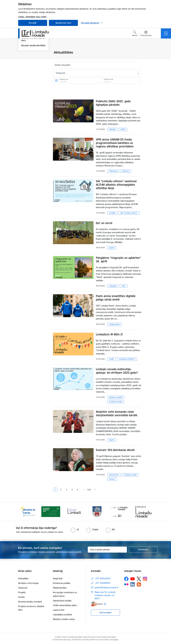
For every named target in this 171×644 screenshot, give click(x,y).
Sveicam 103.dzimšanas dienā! (115, 450)
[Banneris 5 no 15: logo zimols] (120, 511)
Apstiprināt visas (63, 23)
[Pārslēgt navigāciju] (166, 33)
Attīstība (112, 129)
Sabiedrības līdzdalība (32, 63)
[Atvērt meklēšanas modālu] (135, 34)
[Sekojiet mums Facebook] (126, 579)
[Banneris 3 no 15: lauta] (74, 511)
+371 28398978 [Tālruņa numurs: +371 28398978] (102, 583)
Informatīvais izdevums (32, 68)
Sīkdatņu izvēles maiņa (64, 619)
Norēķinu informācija (28, 583)
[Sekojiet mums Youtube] (133, 579)
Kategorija (60, 73)
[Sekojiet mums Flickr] (126, 584)
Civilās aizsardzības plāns (65, 605)
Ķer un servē (104, 223)
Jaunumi (25, 53)
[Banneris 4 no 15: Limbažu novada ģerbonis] (97, 511)
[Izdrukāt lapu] (149, 51)
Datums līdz (109, 79)
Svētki (112, 359)
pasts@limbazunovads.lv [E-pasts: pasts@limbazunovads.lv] (106, 587)
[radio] (75, 529)
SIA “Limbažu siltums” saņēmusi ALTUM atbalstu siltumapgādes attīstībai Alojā (116, 185)
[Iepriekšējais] (23, 512)
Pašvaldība (23, 578)
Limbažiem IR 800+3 (127, 359)
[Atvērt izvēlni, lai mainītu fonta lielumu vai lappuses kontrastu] (146, 34)
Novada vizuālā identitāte (33, 80)
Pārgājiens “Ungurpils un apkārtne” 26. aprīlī (118, 260)
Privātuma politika (62, 583)
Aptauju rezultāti (116, 397)
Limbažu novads (116, 402)
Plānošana (113, 171)
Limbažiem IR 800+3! (109, 334)
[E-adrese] (97, 604)
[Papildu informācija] (105, 604)
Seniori (112, 479)
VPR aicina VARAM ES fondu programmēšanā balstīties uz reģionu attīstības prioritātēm (115, 143)
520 (89, 490)
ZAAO (123, 129)
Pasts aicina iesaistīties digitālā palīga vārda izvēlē (116, 298)
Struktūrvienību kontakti (30, 602)
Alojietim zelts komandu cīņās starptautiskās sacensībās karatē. (117, 413)
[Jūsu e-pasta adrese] (107, 550)
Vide (124, 286)
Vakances (23, 588)
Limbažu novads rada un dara (33, 74)
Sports (112, 248)
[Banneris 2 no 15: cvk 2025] (51, 511)
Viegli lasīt (58, 578)
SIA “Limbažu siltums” (129, 213)
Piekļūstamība (60, 588)
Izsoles (21, 597)
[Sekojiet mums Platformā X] (139, 579)
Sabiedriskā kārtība (62, 601)
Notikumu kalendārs (31, 58)
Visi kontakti (105, 613)
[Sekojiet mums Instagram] (145, 579)
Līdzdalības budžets (63, 615)
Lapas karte (59, 610)
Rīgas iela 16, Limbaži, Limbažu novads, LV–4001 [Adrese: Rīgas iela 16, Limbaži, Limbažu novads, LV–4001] (105, 595)
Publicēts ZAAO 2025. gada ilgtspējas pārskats (113, 103)
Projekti (112, 213)
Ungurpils (113, 286)
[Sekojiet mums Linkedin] (133, 584)
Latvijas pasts (114, 324)
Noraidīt (33, 23)
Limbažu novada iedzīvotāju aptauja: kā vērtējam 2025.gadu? (117, 371)
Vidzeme (126, 171)
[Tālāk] (148, 512)
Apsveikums (114, 475)
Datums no (64, 79)
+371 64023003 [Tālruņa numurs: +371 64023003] (103, 578)
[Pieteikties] (143, 550)
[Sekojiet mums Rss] (139, 584)
